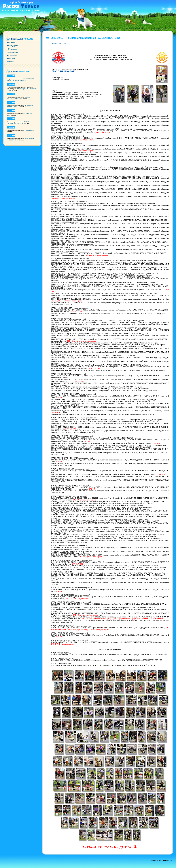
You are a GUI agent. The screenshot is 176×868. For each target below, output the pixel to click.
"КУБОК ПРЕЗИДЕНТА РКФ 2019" (18, 123)
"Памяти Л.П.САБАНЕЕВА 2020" (18, 98)
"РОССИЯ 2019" (29, 130)
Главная (54, 43)
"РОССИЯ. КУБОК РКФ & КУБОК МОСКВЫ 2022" (21, 80)
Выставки (62, 43)
